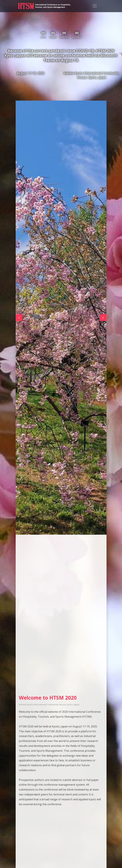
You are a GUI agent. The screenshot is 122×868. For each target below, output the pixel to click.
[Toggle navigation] (95, 6)
